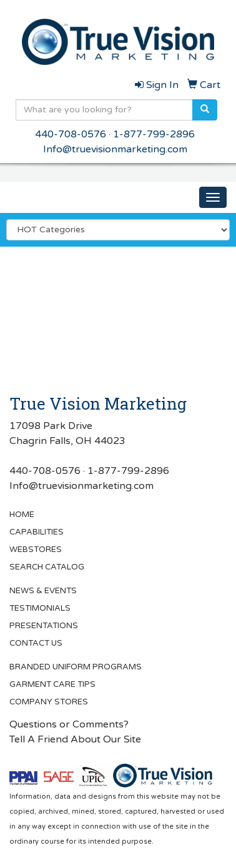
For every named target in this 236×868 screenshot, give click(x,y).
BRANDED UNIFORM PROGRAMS (76, 667)
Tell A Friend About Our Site (75, 739)
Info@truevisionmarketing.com (115, 149)
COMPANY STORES (49, 702)
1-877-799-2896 (154, 134)
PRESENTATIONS (44, 626)
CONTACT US (36, 643)
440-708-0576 (71, 134)
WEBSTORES (36, 550)
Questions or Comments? (69, 724)
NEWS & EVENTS (43, 591)
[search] (205, 110)
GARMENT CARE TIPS (52, 684)
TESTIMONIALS (40, 608)
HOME (22, 515)
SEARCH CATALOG (47, 567)
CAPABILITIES (37, 532)
